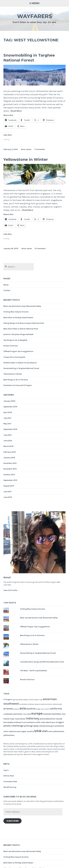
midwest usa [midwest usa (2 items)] (20, 722)
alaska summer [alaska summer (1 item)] (29, 700)
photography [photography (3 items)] (31, 726)
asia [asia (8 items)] (23, 708)
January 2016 (9, 458)
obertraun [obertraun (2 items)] (51, 722)
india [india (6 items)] (29, 718)
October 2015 (9, 475)
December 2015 (10, 463)
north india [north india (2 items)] (40, 722)
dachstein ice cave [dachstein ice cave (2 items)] (22, 714)
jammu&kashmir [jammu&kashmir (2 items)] (48, 719)
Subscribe (13, 821)
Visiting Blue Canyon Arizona (16, 312)
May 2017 (7, 424)
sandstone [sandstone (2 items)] (59, 726)
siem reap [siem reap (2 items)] (8, 731)
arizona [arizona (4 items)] (8, 709)
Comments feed (10, 782)
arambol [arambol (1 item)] (44, 704)
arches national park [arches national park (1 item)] (55, 704)
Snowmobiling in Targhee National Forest (29, 58)
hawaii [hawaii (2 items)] (7, 719)
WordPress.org (10, 787)
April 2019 (8, 412)
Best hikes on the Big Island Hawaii (18, 318)
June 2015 (8, 497)
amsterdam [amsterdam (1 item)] (23, 704)
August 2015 (9, 486)
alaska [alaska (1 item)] (21, 700)
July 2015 (7, 492)
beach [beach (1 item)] (47, 709)
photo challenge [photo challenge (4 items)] (14, 726)
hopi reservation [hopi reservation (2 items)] (18, 719)
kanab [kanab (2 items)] (59, 719)
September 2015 (10, 480)
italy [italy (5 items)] (36, 719)
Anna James (26, 149)
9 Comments (40, 248)
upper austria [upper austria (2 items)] (28, 731)
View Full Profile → (11, 590)
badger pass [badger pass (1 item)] (40, 709)
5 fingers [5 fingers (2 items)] (8, 699)
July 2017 (7, 418)
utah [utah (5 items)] (45, 731)
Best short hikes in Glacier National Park (21, 329)
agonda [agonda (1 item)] (15, 700)
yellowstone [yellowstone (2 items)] (9, 735)
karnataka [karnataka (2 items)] (8, 722)
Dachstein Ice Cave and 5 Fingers (18, 385)
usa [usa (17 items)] (38, 731)
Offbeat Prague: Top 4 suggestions (18, 351)
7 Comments (40, 149)
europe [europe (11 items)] (37, 713)
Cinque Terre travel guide (14, 357)
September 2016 (10, 429)
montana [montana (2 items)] (30, 722)
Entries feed (9, 776)
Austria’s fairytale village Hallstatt (18, 334)
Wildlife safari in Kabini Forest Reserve (20, 363)
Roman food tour (11, 346)
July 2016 (7, 435)
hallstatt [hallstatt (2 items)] (47, 714)
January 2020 (9, 401)
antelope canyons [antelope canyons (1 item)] (34, 704)
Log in (6, 770)
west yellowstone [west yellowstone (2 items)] (56, 731)
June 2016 (8, 441)
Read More (16, 111)
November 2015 (10, 469)
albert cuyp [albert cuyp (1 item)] (39, 700)
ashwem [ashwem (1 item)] (16, 709)
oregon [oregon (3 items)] (60, 722)
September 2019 (10, 407)
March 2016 (8, 446)
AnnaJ (7, 577)
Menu (36, 3)
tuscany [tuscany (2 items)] (17, 731)
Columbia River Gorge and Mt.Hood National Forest (42, 662)
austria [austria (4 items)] (31, 709)
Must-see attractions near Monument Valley (22, 306)
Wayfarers (35, 16)
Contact (7, 290)
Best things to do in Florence (16, 380)
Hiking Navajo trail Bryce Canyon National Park (24, 323)
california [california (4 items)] (56, 709)
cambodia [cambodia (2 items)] (8, 714)
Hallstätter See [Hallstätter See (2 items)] (58, 714)
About (6, 285)
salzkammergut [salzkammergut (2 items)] (46, 726)
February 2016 (10, 452)
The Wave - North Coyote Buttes (33, 671)
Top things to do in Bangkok (15, 340)
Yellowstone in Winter (26, 159)
